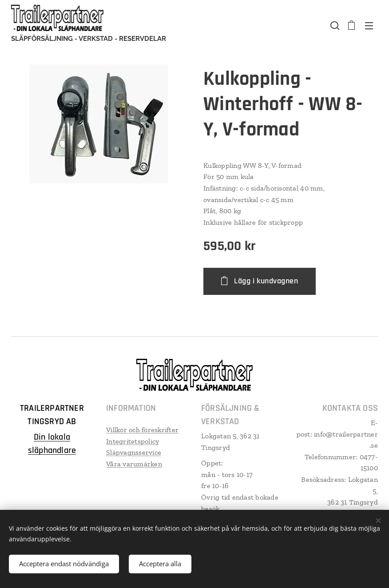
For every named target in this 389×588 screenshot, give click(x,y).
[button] (334, 25)
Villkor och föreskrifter (142, 430)
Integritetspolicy (133, 441)
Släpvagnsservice (134, 452)
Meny (369, 26)
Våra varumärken (134, 464)
